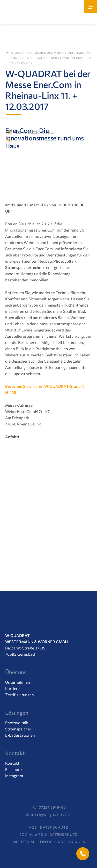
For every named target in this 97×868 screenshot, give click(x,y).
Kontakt (12, 763)
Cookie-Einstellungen (62, 842)
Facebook (14, 769)
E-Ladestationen (20, 735)
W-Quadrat (20, 53)
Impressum (23, 842)
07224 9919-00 (48, 807)
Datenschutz (54, 827)
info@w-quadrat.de (48, 815)
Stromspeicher (18, 729)
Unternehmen (18, 682)
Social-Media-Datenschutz (48, 835)
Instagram (14, 776)
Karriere (12, 688)
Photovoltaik (17, 723)
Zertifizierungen (20, 695)
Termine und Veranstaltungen (58, 53)
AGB (33, 827)
